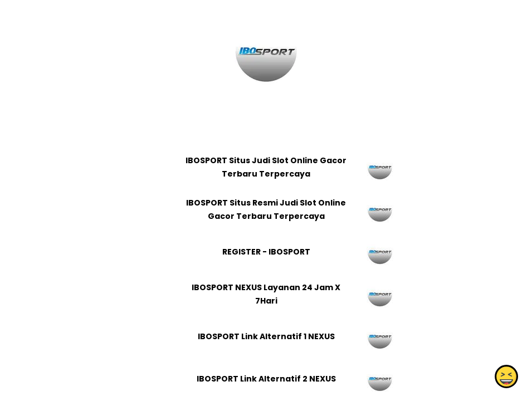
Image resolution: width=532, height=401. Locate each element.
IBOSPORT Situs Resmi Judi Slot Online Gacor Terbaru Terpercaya (266, 209)
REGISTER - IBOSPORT (266, 252)
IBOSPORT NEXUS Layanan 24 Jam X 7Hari (266, 294)
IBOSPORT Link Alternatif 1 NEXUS (266, 336)
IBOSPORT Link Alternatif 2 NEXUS (266, 379)
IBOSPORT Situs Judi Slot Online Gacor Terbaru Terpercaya (266, 167)
